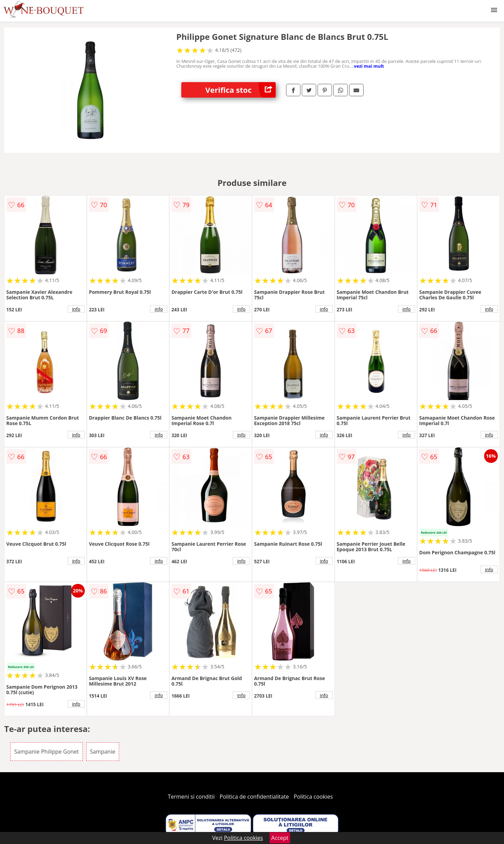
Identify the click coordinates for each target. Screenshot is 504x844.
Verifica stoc (240, 90)
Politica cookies (313, 797)
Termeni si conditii (191, 797)
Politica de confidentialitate (254, 797)
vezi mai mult (369, 66)
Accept (280, 838)
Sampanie (103, 752)
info (76, 309)
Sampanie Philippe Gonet (46, 752)
